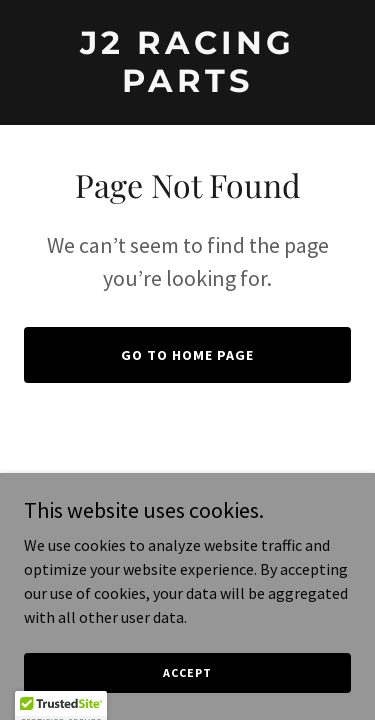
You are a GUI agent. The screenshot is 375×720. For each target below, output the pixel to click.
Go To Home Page (187, 355)
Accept (187, 672)
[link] (187, 86)
